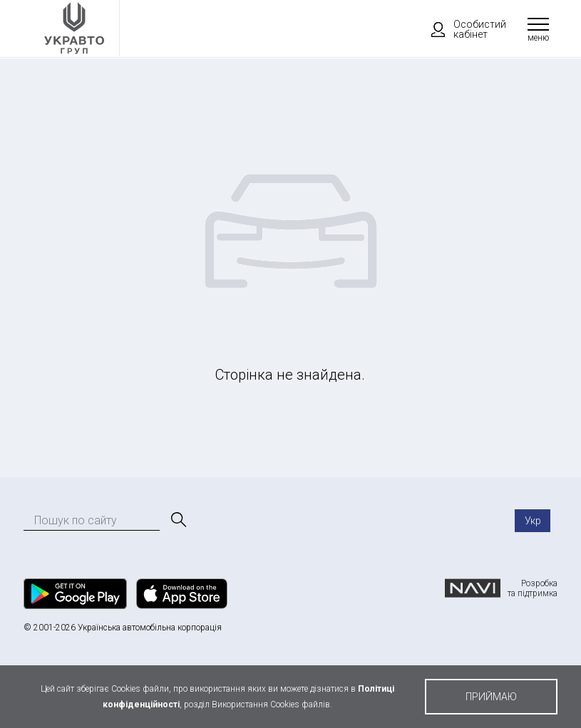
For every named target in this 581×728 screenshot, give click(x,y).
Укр (533, 521)
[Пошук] (178, 520)
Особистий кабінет (462, 29)
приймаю (491, 697)
